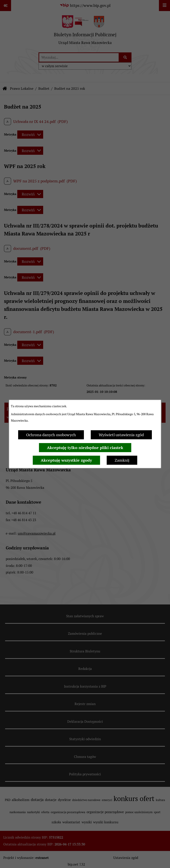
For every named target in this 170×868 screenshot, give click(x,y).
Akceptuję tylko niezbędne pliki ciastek (85, 448)
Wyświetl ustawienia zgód (121, 435)
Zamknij (122, 460)
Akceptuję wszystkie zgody (66, 460)
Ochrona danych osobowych (51, 435)
